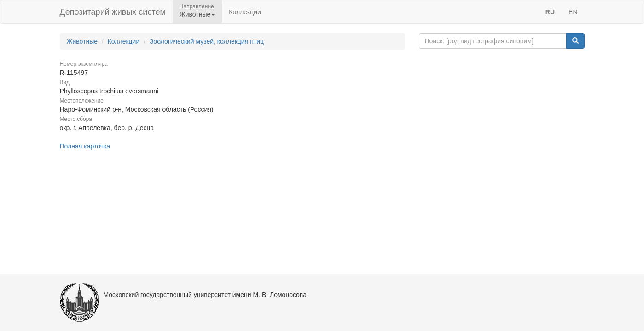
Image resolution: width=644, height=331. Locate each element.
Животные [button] (197, 14)
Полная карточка (85, 146)
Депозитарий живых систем (113, 12)
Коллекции (245, 12)
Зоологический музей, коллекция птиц (207, 41)
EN (573, 12)
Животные (82, 41)
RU (550, 12)
